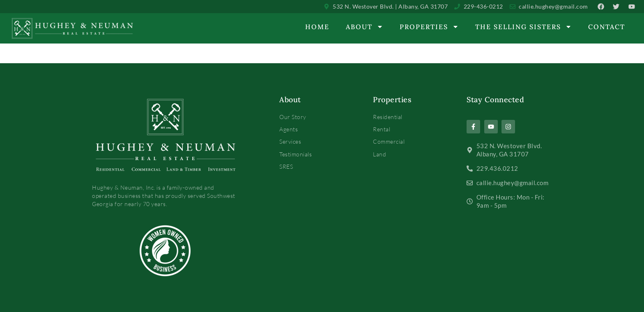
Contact (607, 27)
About (365, 27)
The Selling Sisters (523, 27)
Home (317, 27)
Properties (429, 27)
